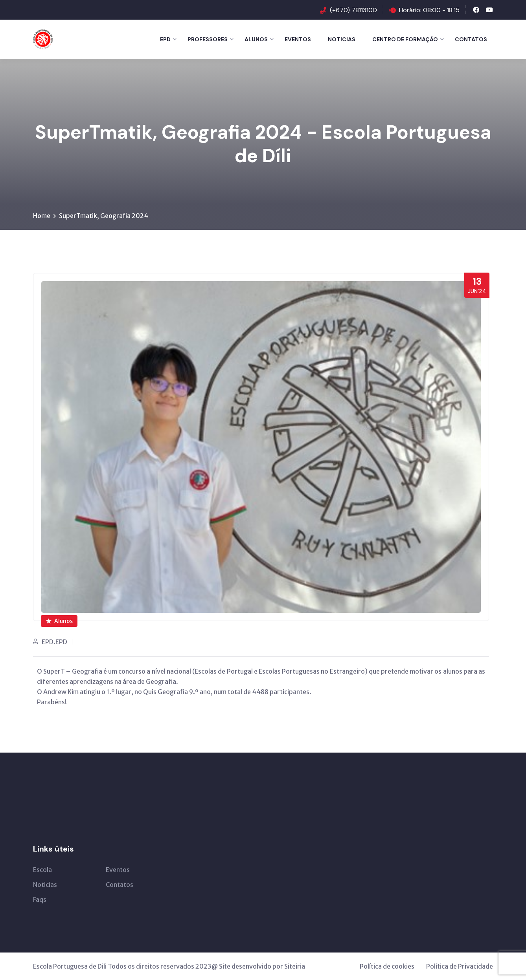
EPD (165, 39)
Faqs (40, 899)
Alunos (256, 39)
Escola (42, 870)
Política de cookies (387, 966)
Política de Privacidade (460, 966)
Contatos (471, 39)
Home (42, 216)
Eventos (298, 39)
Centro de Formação (405, 39)
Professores (208, 39)
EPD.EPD (54, 642)
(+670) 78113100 (353, 10)
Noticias (342, 39)
